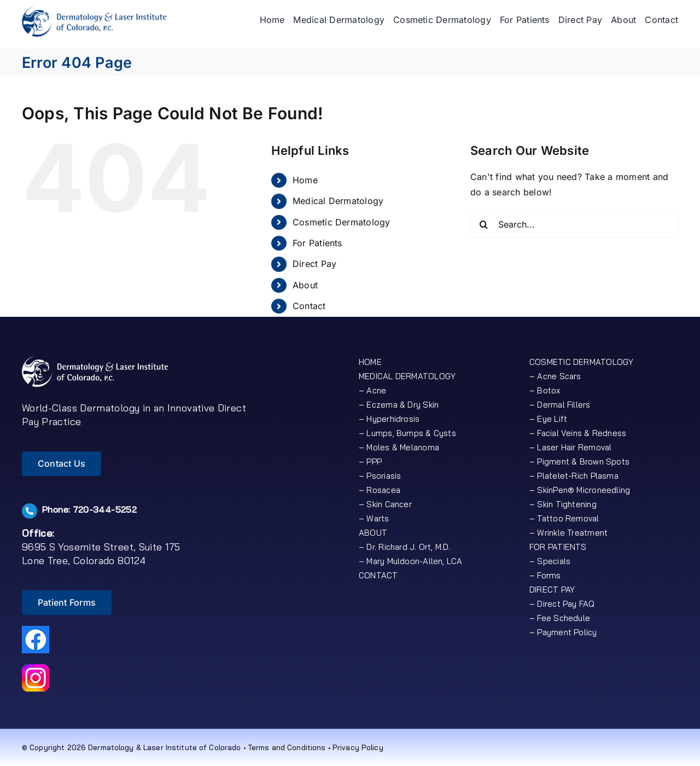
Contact (309, 306)
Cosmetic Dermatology (342, 222)
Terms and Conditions (287, 747)
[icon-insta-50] (36, 669)
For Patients (317, 243)
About (305, 285)
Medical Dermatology (338, 201)
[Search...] (574, 224)
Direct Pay (314, 264)
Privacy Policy (358, 747)
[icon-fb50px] (36, 630)
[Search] (484, 224)
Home (305, 180)
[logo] (94, 11)
